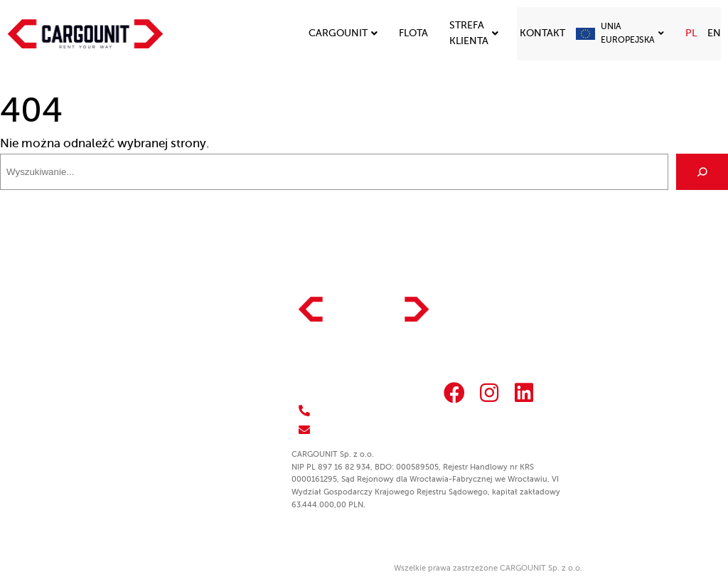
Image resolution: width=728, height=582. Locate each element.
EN (714, 33)
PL (691, 33)
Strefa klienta (474, 33)
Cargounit (343, 33)
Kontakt (542, 33)
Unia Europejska (632, 33)
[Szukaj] (702, 172)
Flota (413, 33)
